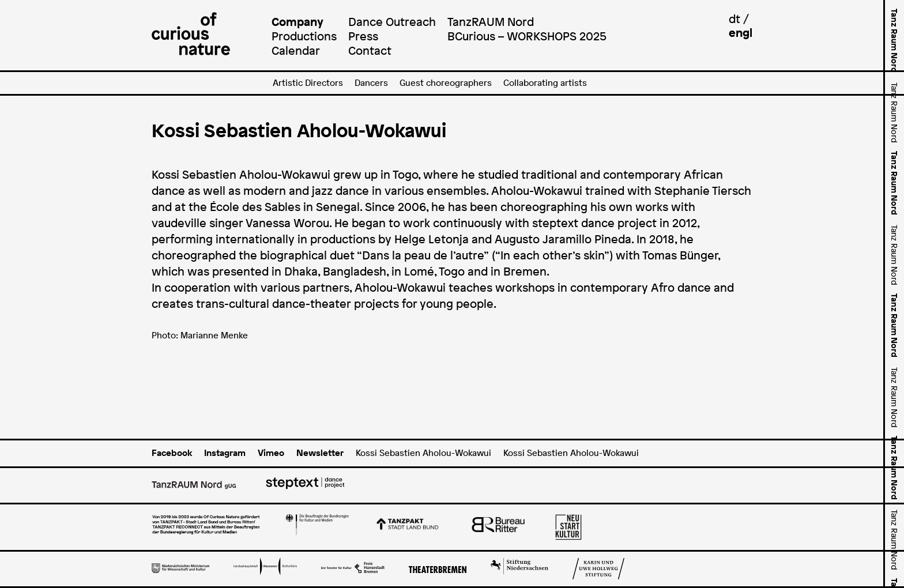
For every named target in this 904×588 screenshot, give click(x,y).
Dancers (371, 83)
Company (297, 22)
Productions (304, 36)
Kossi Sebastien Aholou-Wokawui (423, 453)
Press (363, 36)
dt (734, 19)
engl (741, 33)
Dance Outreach (392, 22)
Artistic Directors (308, 83)
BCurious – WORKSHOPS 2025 (527, 36)
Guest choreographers (446, 83)
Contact (370, 50)
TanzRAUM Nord (491, 22)
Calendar (296, 50)
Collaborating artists (545, 83)
